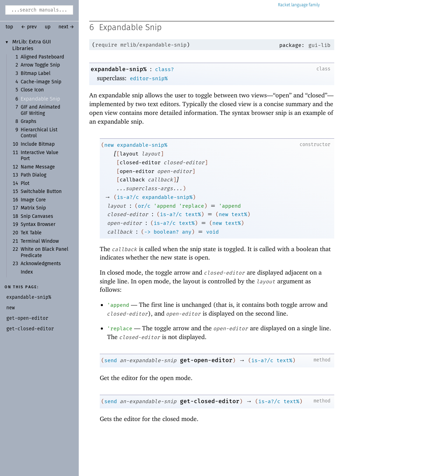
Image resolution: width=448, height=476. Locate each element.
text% (193, 214)
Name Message (38, 167)
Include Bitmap (38, 144)
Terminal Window (40, 241)
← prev (29, 27)
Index (27, 272)
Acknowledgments (41, 264)
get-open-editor (206, 360)
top (9, 27)
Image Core (33, 200)
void (212, 232)
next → (66, 27)
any (187, 232)
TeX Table (31, 233)
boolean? (166, 232)
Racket (299, 5)
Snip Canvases (37, 216)
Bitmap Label (36, 74)
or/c (144, 206)
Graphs (29, 122)
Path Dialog (33, 175)
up (48, 27)
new (109, 145)
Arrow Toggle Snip (40, 65)
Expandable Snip (40, 99)
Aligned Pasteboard (42, 57)
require (106, 45)
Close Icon (32, 90)
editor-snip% (149, 78)
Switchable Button (41, 192)
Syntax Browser (38, 225)
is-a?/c (128, 197)
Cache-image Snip (41, 82)
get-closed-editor (210, 401)
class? (164, 69)
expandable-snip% (119, 69)
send (111, 360)
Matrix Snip (33, 208)
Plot (25, 184)
